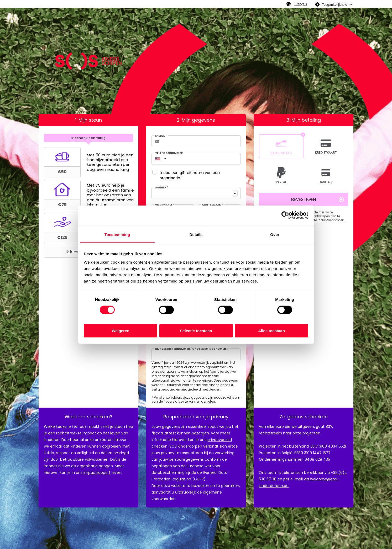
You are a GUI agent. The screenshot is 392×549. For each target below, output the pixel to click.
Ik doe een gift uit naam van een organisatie (190, 175)
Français (301, 4)
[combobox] (158, 159)
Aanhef (162, 188)
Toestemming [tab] (117, 234)
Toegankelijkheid (335, 4)
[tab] (88, 138)
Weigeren (120, 331)
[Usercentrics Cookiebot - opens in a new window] (285, 215)
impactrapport (97, 473)
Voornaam (164, 205)
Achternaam (213, 205)
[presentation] (88, 138)
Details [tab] (196, 234)
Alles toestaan (271, 331)
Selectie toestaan (196, 331)
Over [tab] (275, 234)
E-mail (161, 136)
